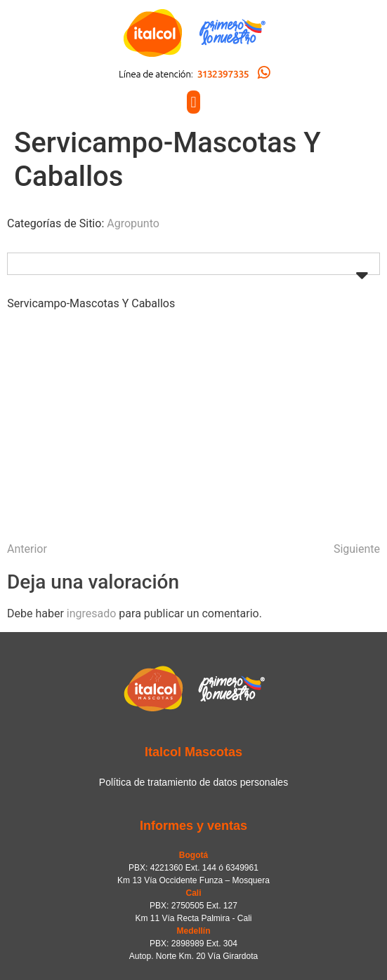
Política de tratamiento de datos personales (193, 782)
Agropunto (133, 223)
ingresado (92, 613)
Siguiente (357, 549)
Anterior (27, 549)
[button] (193, 102)
